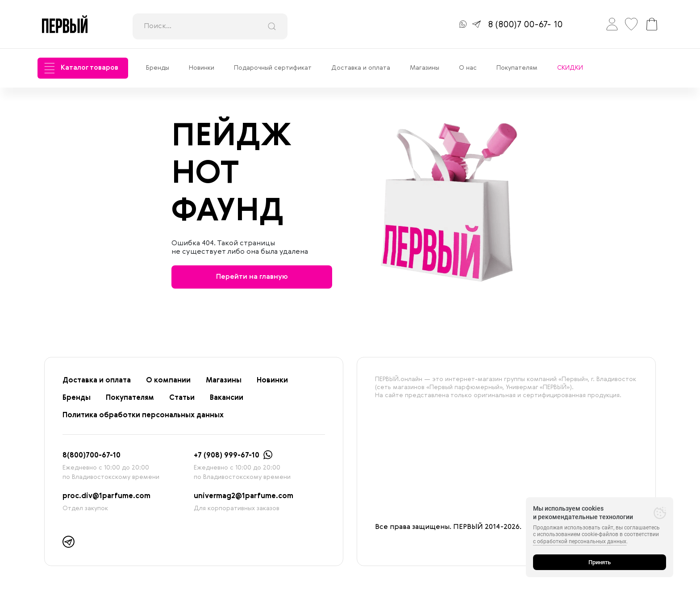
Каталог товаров (81, 68)
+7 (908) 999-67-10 (227, 456)
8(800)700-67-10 (92, 456)
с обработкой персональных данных (580, 541)
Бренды (158, 68)
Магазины (425, 68)
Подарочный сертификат (273, 68)
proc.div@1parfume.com (106, 496)
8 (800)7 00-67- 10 (525, 25)
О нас (468, 68)
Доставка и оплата (361, 68)
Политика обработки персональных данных (143, 415)
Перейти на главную (252, 277)
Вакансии (227, 398)
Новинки (202, 68)
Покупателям (517, 68)
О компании (168, 381)
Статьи (182, 398)
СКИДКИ (570, 68)
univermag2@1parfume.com (244, 496)
